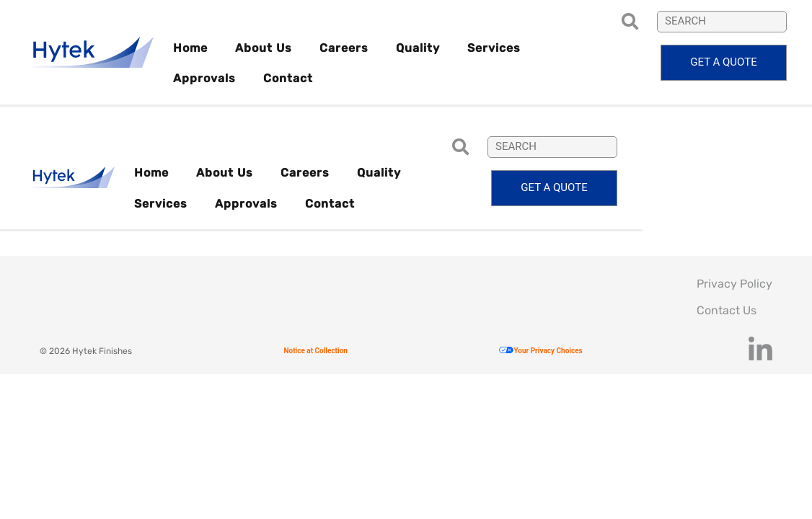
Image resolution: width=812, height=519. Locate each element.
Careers (344, 48)
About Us (264, 48)
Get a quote (723, 62)
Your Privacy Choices (540, 351)
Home (190, 48)
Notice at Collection (315, 351)
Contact (288, 78)
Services (494, 48)
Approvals (204, 78)
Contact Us (727, 310)
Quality (418, 48)
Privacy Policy (734, 284)
